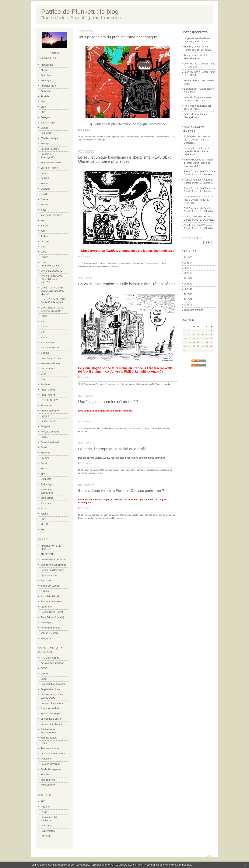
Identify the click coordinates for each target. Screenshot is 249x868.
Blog (43, 112)
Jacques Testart (49, 738)
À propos (54, 53)
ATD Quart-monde (50, 658)
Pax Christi (46, 607)
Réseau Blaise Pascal (52, 612)
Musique (45, 353)
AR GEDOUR (48, 554)
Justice (44, 236)
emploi (98, 518)
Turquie (44, 514)
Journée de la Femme (155, 515)
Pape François (48, 390)
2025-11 (188, 289)
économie (141, 470)
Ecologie (45, 144)
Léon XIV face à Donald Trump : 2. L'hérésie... (198, 140)
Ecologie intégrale (50, 149)
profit (100, 473)
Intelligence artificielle (51, 215)
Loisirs (44, 316)
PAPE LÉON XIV (49, 400)
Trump (44, 508)
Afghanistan (47, 65)
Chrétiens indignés (50, 138)
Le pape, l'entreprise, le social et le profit (112, 449)
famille (112, 518)
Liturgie (44, 257)
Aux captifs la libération (52, 663)
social (105, 518)
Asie (43, 102)
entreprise (89, 140)
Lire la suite (84, 130)
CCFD (44, 668)
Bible (43, 107)
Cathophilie (46, 133)
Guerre (44, 199)
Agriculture (46, 75)
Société (44, 469)
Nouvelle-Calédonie (51, 363)
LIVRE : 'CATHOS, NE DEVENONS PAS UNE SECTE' (52, 291)
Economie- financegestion (107, 137)
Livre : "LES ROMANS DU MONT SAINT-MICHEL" (52, 279)
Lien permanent (147, 137)
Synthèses (46, 479)
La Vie (44, 812)
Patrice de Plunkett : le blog (80, 12)
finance (93, 266)
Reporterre (46, 759)
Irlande (44, 226)
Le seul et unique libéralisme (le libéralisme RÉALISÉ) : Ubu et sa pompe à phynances (124, 159)
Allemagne (46, 81)
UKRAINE (46, 836)
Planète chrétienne (50, 411)
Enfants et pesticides (51, 724)
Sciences (45, 453)
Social (44, 463)
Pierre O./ (189, 217)
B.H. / (187, 208)
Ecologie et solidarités (52, 703)
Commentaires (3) (152, 263)
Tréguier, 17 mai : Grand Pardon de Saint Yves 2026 (199, 163)
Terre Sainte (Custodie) (52, 617)
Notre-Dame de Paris (51, 358)
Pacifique (45, 384)
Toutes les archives (194, 310)
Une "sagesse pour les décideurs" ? (108, 402)
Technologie (47, 484)
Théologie (46, 623)
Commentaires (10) (165, 137)
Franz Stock (47, 580)
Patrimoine (46, 405)
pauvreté (93, 473)
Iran (43, 220)
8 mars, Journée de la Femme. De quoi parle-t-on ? (121, 491)
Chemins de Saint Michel (53, 565)
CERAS (45, 674)
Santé (44, 447)
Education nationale (51, 163)
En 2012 (45, 178)
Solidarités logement (51, 769)
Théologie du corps (50, 628)
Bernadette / (190, 148)
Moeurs (44, 337)
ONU (43, 374)
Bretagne (45, 117)
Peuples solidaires (50, 748)
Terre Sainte (47, 498)
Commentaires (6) (128, 515)
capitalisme (152, 470)
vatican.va (46, 638)
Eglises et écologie (50, 714)
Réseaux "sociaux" (50, 432)
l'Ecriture (45, 591)
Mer (43, 332)
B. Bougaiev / (191, 136)
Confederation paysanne (53, 684)
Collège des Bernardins (53, 570)
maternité (120, 518)
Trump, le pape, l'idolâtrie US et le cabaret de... (197, 151)
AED (43, 801)
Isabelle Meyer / (192, 197)
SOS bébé (46, 775)
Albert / (188, 225)
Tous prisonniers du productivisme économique (118, 37)
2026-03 (188, 268)
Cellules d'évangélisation (53, 560)
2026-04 (188, 263)
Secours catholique (50, 764)
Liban (43, 247)
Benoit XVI (131, 470)
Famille (44, 194)
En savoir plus (184, 865)
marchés (167, 428)
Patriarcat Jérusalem (51, 601)
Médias (44, 327)
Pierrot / (188, 180)
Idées (43, 210)
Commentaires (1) (146, 384)
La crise (45, 241)
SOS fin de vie (48, 780)
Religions (45, 426)
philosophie (156, 428)
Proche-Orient (48, 421)
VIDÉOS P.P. (47, 524)
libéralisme (83, 266)
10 (185, 338)
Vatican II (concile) (50, 633)
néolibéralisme (165, 470)
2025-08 (188, 305)
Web (43, 529)
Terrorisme (46, 503)
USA (43, 519)
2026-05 (188, 257)
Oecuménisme (48, 369)
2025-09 (188, 299)
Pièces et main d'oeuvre (53, 754)
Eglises (44, 173)
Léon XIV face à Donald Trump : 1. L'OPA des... (199, 200)
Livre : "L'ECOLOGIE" (52, 271)
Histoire (45, 205)
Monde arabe (47, 342)
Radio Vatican (48, 831)
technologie (100, 140)
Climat (44, 679)
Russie (44, 437)
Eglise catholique (49, 575)
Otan (43, 379)
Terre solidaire (48, 785)
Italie (43, 231)
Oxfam (44, 743)
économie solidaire (50, 708)
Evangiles (46, 189)
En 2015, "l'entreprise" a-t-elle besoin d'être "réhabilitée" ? (127, 284)
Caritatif (45, 128)
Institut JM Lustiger (50, 586)
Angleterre (46, 91)
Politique (45, 416)
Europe (44, 184)
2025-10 (188, 294)
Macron (44, 321)
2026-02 (188, 273)
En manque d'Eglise (51, 719)
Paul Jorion (46, 826)
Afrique (44, 70)
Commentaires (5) (110, 470)
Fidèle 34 (45, 807)
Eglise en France (49, 168)
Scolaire (45, 458)
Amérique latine (49, 86)
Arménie (45, 96)
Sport (43, 474)
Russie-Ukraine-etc (50, 442)
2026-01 (188, 278)
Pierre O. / (189, 171)
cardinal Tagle (48, 123)
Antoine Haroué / (192, 160)
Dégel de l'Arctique (50, 689)
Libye (43, 252)
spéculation (102, 266)
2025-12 (188, 284)
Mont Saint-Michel (50, 348)
